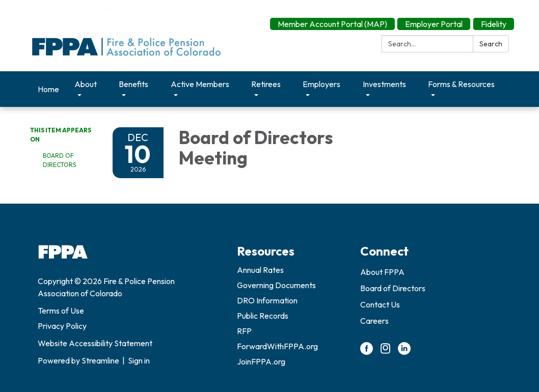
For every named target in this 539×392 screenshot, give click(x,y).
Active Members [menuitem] (200, 84)
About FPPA (382, 272)
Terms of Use (61, 311)
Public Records (263, 316)
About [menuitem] (86, 84)
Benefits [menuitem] (133, 84)
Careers (374, 321)
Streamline (100, 360)
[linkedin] (404, 352)
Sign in (139, 360)
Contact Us (380, 304)
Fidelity (494, 24)
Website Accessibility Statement (95, 343)
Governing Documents (276, 285)
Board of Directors (59, 160)
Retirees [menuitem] (266, 84)
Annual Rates (260, 270)
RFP (244, 331)
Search (491, 44)
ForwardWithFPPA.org (277, 346)
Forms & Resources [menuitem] (461, 84)
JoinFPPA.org (261, 361)
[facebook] (367, 352)
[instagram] (385, 352)
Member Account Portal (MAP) (332, 24)
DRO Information (267, 300)
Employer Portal (434, 24)
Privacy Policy (62, 326)
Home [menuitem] (48, 89)
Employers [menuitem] (321, 84)
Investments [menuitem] (384, 84)
